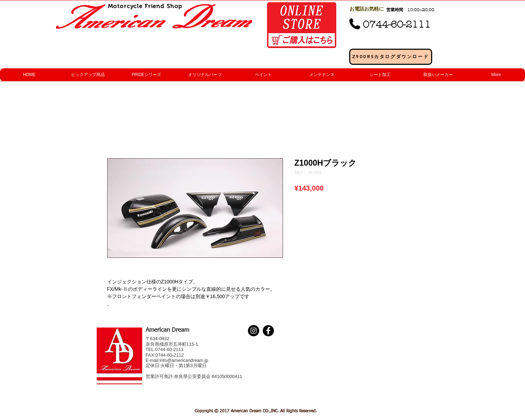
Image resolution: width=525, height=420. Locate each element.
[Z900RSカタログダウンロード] (391, 57)
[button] (88, 75)
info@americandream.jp (184, 360)
